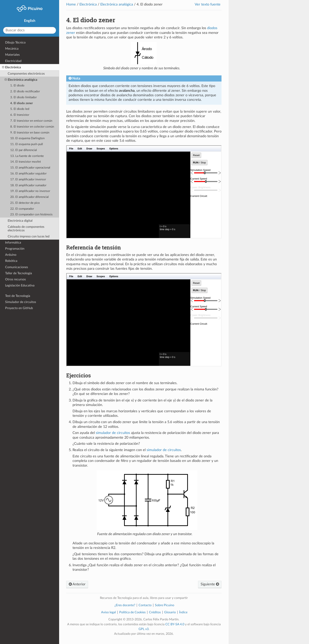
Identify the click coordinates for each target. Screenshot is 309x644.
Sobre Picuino (165, 605)
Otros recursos (15, 279)
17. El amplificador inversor (28, 179)
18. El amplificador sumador (28, 185)
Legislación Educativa (20, 285)
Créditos (155, 612)
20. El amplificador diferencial (29, 197)
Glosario (170, 612)
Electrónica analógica (117, 5)
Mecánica (12, 49)
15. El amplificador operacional (30, 168)
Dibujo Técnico (15, 43)
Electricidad (13, 61)
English (30, 21)
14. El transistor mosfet (26, 162)
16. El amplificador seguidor (28, 174)
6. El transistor (20, 115)
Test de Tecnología (18, 296)
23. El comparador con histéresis (31, 215)
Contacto (145, 605)
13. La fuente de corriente (27, 156)
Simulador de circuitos (21, 302)
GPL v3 (144, 629)
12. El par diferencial (24, 150)
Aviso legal (108, 612)
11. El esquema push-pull (27, 144)
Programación (15, 249)
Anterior (77, 584)
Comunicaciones (17, 267)
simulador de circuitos (113, 433)
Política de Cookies (132, 612)
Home (71, 5)
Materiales (12, 55)
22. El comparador (22, 209)
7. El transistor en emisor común (31, 121)
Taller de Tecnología (19, 273)
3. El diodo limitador (23, 97)
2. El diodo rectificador (25, 91)
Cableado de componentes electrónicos (26, 229)
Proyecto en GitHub (19, 308)
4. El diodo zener (22, 103)
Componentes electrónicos (26, 74)
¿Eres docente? (125, 605)
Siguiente (210, 584)
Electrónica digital (20, 221)
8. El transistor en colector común (32, 127)
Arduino (11, 255)
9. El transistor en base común (30, 133)
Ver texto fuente (208, 5)
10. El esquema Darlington (27, 138)
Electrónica (88, 5)
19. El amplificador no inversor (30, 191)
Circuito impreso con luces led (29, 236)
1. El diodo (17, 86)
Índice (183, 612)
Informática (13, 243)
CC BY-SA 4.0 (175, 624)
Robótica (11, 261)
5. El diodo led (20, 109)
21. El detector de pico (25, 203)
